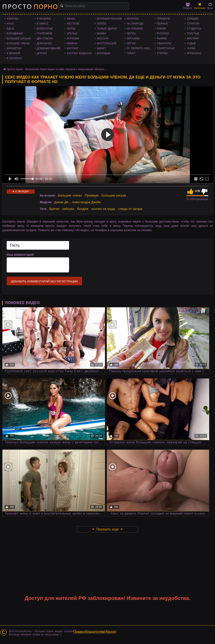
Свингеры (164, 43)
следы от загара (130, 209)
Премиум (163, 19)
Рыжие (162, 38)
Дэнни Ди (61, 202)
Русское (163, 34)
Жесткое (73, 24)
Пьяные (162, 24)
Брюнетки (14, 48)
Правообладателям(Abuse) (95, 632)
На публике (135, 29)
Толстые (193, 34)
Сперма (162, 53)
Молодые (104, 53)
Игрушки (73, 38)
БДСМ (10, 29)
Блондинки (15, 34)
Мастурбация (107, 43)
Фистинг (193, 38)
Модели (188, 6)
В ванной (13, 53)
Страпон (193, 24)
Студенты (194, 29)
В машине (44, 19)
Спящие (193, 19)
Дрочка (42, 53)
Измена (72, 43)
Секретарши (166, 48)
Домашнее (44, 43)
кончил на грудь (103, 209)
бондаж (83, 209)
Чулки (191, 48)
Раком (161, 29)
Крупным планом (109, 19)
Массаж (103, 38)
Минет (101, 48)
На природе (135, 24)
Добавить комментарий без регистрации (44, 281)
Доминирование (49, 48)
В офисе (43, 24)
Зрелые (72, 34)
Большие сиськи (19, 38)
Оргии (131, 43)
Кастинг (73, 48)
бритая (54, 209)
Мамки (102, 34)
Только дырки (107, 29)
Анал (10, 24)
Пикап (131, 53)
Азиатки (12, 19)
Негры (131, 34)
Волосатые (45, 29)
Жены (71, 19)
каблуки (68, 209)
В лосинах (14, 58)
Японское (194, 53)
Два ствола (45, 38)
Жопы (71, 29)
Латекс (102, 24)
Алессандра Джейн (87, 202)
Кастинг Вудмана (79, 53)
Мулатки (133, 19)
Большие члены (18, 43)
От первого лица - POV (141, 48)
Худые (191, 43)
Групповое (45, 34)
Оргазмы (133, 38)
